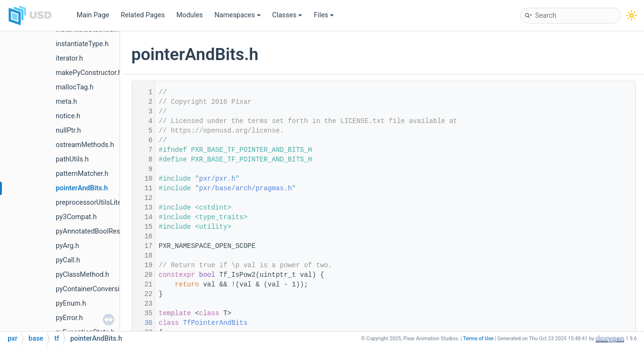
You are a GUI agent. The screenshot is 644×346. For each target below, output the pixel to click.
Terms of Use (478, 339)
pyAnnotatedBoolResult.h (95, 231)
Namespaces (238, 15)
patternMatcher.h (82, 174)
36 (142, 323)
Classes (287, 15)
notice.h (68, 116)
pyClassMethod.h (82, 275)
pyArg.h (67, 246)
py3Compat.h (76, 217)
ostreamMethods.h (85, 145)
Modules (189, 15)
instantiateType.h (82, 44)
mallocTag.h (75, 87)
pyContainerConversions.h (96, 289)
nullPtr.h (68, 130)
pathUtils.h (72, 159)
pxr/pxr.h (218, 179)
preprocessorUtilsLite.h (91, 203)
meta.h (67, 102)
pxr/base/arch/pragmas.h (246, 188)
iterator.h (69, 58)
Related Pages (143, 15)
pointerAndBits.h (82, 188)
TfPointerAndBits (215, 323)
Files (324, 15)
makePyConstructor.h (89, 73)
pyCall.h (68, 260)
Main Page (93, 15)
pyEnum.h (71, 303)
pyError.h (69, 318)
